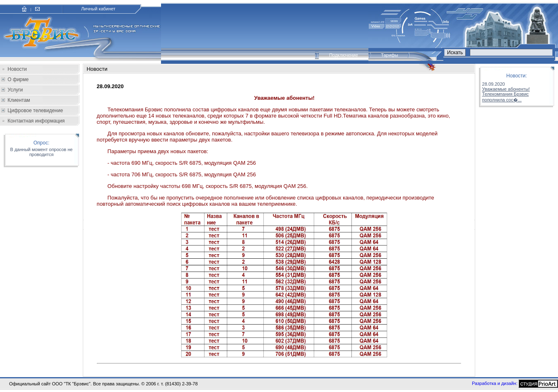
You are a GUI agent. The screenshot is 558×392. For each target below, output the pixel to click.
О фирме (17, 79)
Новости (17, 69)
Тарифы (390, 55)
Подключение (344, 55)
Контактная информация (36, 121)
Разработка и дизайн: (495, 383)
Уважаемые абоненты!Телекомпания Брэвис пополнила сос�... (506, 94)
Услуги (14, 90)
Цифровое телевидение (35, 111)
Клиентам (18, 100)
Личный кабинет (98, 9)
